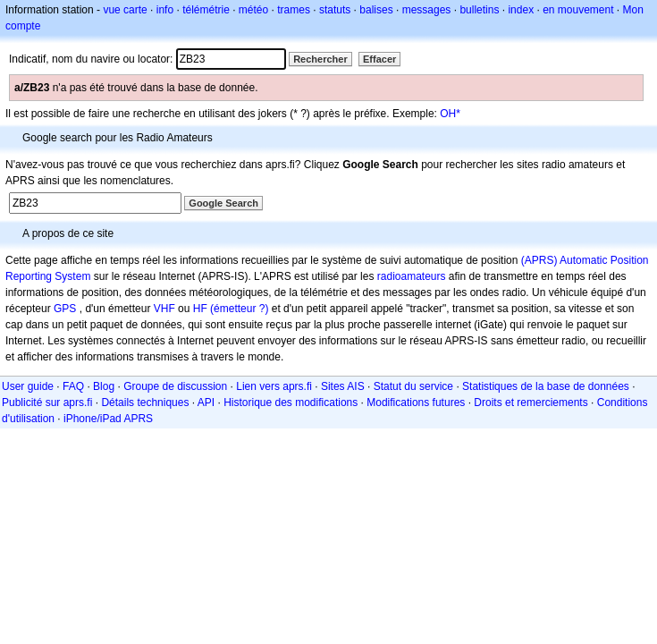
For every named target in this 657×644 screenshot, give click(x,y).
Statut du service (413, 386)
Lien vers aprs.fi (274, 386)
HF (200, 309)
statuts (335, 10)
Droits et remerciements (531, 402)
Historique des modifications (291, 402)
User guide (28, 386)
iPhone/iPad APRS (108, 419)
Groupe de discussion (175, 386)
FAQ (73, 386)
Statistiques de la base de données (546, 386)
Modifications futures (416, 402)
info (165, 10)
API (206, 402)
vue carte (125, 10)
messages (427, 10)
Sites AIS (343, 386)
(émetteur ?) (239, 309)
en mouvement (578, 10)
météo (253, 10)
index (521, 10)
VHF (164, 309)
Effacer (379, 59)
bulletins (479, 10)
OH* (450, 114)
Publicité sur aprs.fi (47, 402)
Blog (104, 386)
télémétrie (206, 10)
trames (294, 10)
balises (376, 10)
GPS (65, 309)
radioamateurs (412, 276)
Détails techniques (145, 402)
